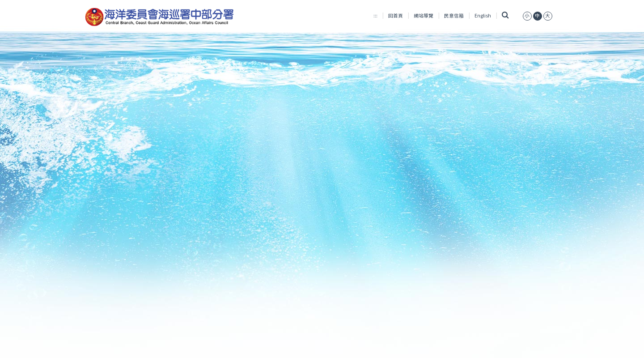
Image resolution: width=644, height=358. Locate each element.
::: (375, 15)
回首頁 (396, 15)
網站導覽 (424, 15)
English (483, 15)
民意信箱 (454, 15)
